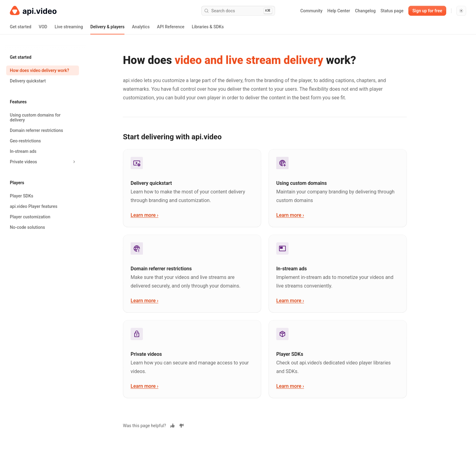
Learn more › (144, 215)
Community (311, 11)
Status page (392, 11)
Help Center (339, 11)
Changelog (365, 11)
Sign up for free (427, 11)
